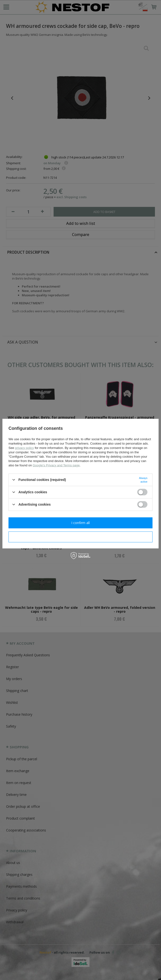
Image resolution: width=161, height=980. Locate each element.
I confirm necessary (81, 537)
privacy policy (24, 448)
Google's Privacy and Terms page (56, 465)
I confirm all (80, 523)
